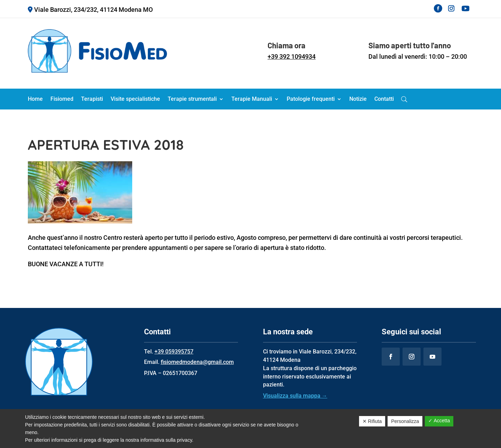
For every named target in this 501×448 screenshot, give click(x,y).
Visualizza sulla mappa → (295, 396)
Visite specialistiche (135, 99)
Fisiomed (62, 99)
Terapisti (92, 99)
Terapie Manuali (252, 99)
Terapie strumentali (192, 99)
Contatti (384, 99)
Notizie (358, 99)
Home (35, 99)
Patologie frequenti (311, 99)
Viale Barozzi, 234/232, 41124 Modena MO (93, 10)
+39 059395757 (174, 352)
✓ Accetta (439, 421)
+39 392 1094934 (292, 56)
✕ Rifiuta (372, 421)
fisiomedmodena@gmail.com (197, 362)
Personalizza (405, 421)
